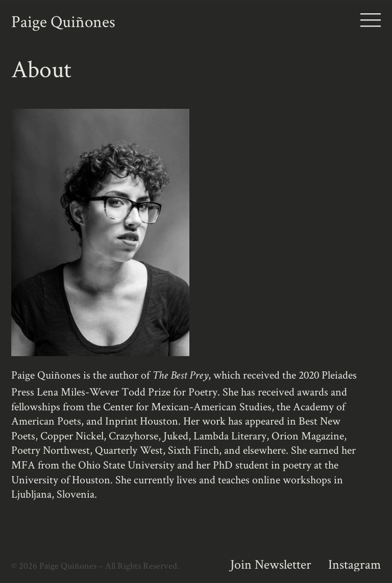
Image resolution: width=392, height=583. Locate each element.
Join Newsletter (271, 564)
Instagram (354, 564)
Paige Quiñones (63, 21)
